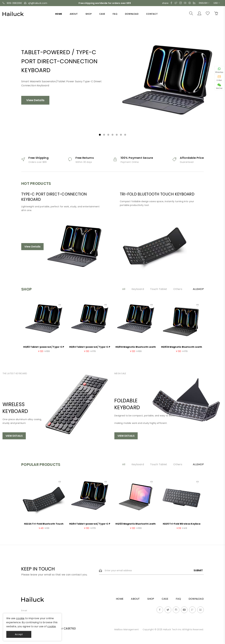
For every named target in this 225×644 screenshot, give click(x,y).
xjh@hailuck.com (38, 3)
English (204, 3)
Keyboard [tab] (138, 289)
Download (132, 14)
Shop (89, 14)
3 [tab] (108, 135)
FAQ (115, 14)
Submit (198, 570)
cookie (20, 618)
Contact (152, 14)
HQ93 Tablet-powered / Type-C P (44, 347)
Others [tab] (178, 289)
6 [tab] (121, 135)
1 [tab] (100, 135)
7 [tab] (125, 135)
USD (217, 3)
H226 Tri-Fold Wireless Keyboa (182, 524)
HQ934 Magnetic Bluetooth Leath (182, 347)
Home (59, 14)
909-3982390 (14, 3)
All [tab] (124, 289)
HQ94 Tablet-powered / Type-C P (90, 347)
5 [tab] (117, 135)
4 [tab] (112, 135)
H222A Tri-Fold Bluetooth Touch (44, 524)
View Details (35, 100)
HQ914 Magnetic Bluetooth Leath (136, 347)
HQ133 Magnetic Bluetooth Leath (136, 524)
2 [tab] (104, 135)
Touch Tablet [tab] (159, 289)
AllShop (198, 289)
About (74, 14)
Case (102, 14)
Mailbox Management (127, 629)
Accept (19, 634)
